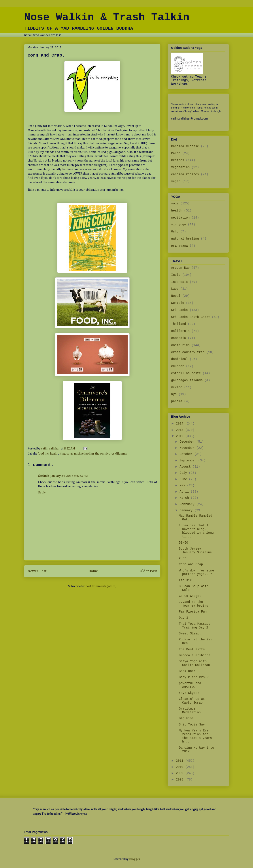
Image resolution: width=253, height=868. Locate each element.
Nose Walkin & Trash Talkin (107, 17)
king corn (66, 454)
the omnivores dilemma (111, 454)
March (185, 498)
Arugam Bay (180, 268)
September (189, 461)
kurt (183, 558)
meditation (180, 218)
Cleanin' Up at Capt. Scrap (192, 701)
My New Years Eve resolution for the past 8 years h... (195, 736)
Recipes (178, 160)
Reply (42, 493)
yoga (175, 204)
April (185, 492)
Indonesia (179, 282)
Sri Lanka (179, 310)
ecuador (178, 366)
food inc (43, 454)
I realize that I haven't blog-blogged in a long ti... (196, 531)
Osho (175, 232)
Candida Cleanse (185, 146)
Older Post (148, 571)
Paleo (176, 153)
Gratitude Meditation (190, 711)
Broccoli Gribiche (195, 655)
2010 (181, 767)
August (186, 467)
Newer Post (37, 571)
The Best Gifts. (193, 649)
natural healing (185, 239)
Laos (175, 289)
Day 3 (183, 618)
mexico (177, 387)
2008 (181, 780)
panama (177, 401)
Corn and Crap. (192, 564)
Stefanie (44, 476)
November (188, 448)
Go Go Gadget (190, 596)
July (184, 473)
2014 (181, 424)
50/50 (183, 543)
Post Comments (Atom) (101, 586)
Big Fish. (187, 718)
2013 (181, 430)
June (184, 479)
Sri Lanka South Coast (191, 317)
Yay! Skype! (189, 693)
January (187, 510)
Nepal (176, 296)
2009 (181, 773)
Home (93, 571)
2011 (181, 761)
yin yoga (178, 225)
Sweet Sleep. (190, 634)
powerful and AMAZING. (190, 685)
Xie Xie (185, 580)
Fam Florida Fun (193, 612)
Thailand (178, 324)
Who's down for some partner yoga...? (196, 572)
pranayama (179, 246)
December (188, 442)
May (183, 485)
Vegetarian (180, 167)
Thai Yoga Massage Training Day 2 (195, 626)
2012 (181, 436)
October (187, 454)
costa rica (180, 345)
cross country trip (188, 352)
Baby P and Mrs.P (194, 677)
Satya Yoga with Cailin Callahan (194, 663)
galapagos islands (187, 380)
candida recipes (185, 174)
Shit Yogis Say (192, 725)
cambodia (178, 338)
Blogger (135, 859)
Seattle (178, 303)
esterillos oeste (186, 373)
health (54, 454)
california (180, 331)
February (188, 504)
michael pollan (84, 454)
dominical (179, 359)
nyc (174, 394)
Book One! (187, 671)
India (176, 275)
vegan (176, 181)
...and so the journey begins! (194, 604)
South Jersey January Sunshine (195, 551)
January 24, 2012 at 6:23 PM (69, 476)
